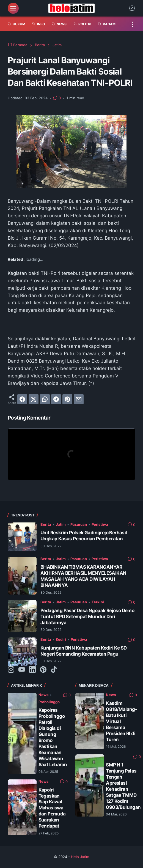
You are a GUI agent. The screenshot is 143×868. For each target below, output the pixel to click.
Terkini (98, 602)
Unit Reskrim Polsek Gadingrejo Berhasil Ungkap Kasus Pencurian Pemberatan (84, 536)
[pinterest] (67, 399)
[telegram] (56, 399)
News (43, 695)
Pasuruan (79, 524)
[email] (79, 399)
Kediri (61, 639)
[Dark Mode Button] (132, 8)
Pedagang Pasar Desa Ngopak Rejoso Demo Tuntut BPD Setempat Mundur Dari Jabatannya (87, 616)
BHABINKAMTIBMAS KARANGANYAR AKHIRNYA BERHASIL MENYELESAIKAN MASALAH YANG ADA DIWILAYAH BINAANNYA (83, 576)
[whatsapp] (45, 399)
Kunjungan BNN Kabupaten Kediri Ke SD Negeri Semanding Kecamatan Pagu (83, 651)
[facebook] (22, 399)
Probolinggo (49, 702)
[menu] (13, 8)
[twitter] (34, 399)
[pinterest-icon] (43, 670)
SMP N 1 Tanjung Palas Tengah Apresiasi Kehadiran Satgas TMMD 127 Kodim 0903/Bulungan (123, 786)
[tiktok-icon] (54, 670)
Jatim (61, 524)
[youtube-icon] (22, 670)
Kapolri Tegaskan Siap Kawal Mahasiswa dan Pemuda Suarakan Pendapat (52, 808)
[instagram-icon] (11, 670)
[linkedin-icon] (32, 670)
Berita (46, 524)
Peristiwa (100, 524)
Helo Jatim (80, 857)
